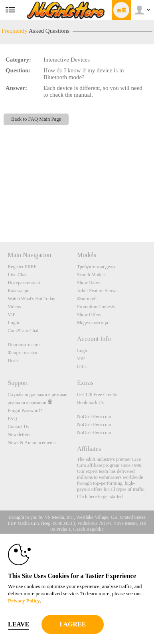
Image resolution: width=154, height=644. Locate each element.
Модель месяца (93, 323)
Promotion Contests (96, 307)
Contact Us (18, 427)
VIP (11, 315)
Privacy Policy (24, 601)
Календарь (18, 291)
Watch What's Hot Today (32, 299)
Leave (19, 624)
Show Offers (89, 315)
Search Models (91, 275)
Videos (14, 307)
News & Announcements (32, 443)
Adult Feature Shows (97, 291)
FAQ (12, 419)
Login (13, 323)
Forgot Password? (25, 411)
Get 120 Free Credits (97, 395)
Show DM (0, 212)
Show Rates (88, 283)
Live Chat (17, 275)
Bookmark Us (90, 403)
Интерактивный (24, 283)
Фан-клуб (87, 299)
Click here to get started (100, 496)
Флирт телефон (23, 353)
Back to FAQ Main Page (36, 119)
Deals (13, 361)
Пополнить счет (24, 345)
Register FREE (22, 267)
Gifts (82, 367)
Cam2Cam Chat (23, 331)
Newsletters (19, 435)
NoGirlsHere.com (94, 417)
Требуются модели (96, 267)
